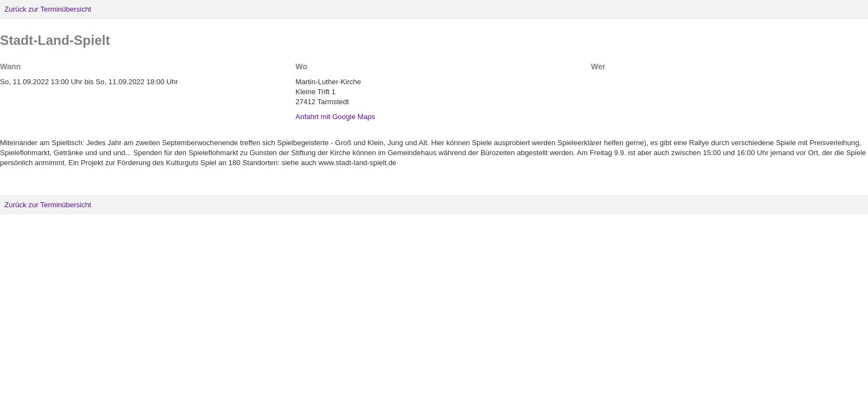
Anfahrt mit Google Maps (335, 117)
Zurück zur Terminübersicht (48, 9)
